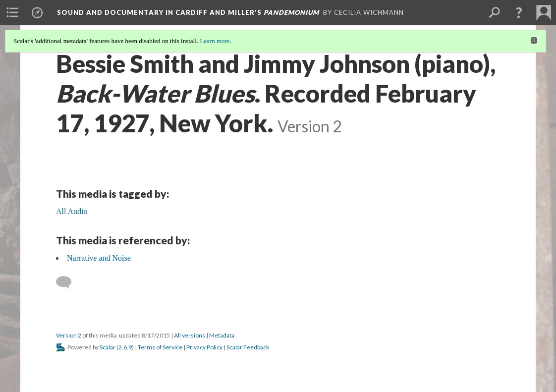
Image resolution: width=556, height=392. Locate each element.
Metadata (222, 335)
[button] (519, 12)
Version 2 (69, 335)
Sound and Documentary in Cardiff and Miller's (188, 12)
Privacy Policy (204, 347)
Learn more (215, 41)
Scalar (108, 347)
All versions (190, 335)
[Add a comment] (68, 282)
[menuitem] (12, 12)
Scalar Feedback (248, 347)
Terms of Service (160, 347)
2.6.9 (125, 347)
